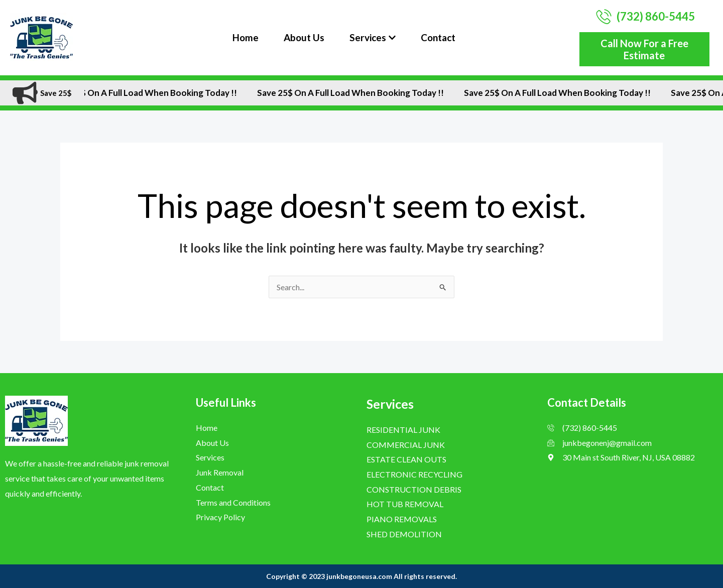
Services (373, 37)
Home (246, 37)
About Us (304, 37)
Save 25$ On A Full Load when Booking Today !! (155, 93)
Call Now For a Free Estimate (644, 49)
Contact (438, 37)
